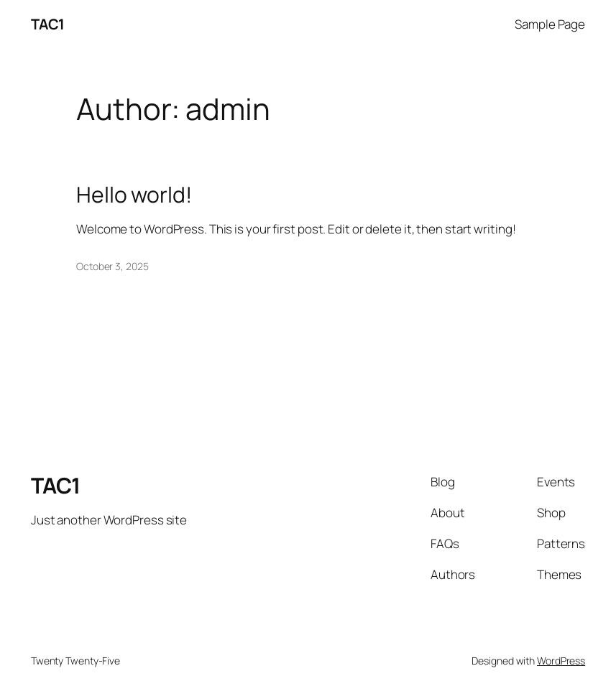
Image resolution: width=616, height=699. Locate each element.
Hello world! (134, 195)
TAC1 (48, 24)
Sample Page (550, 24)
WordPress (561, 661)
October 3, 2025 (112, 266)
